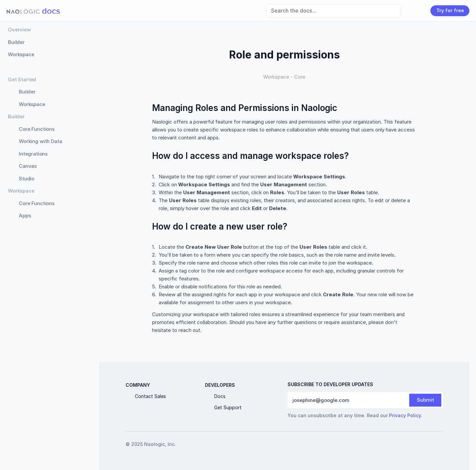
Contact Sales (150, 396)
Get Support (228, 407)
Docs (220, 396)
